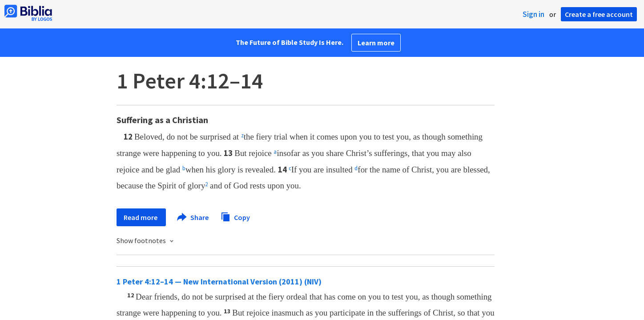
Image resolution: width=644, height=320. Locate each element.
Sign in (533, 14)
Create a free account (599, 14)
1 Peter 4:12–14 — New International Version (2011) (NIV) (219, 282)
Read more (141, 217)
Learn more (376, 43)
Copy (235, 216)
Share (193, 217)
